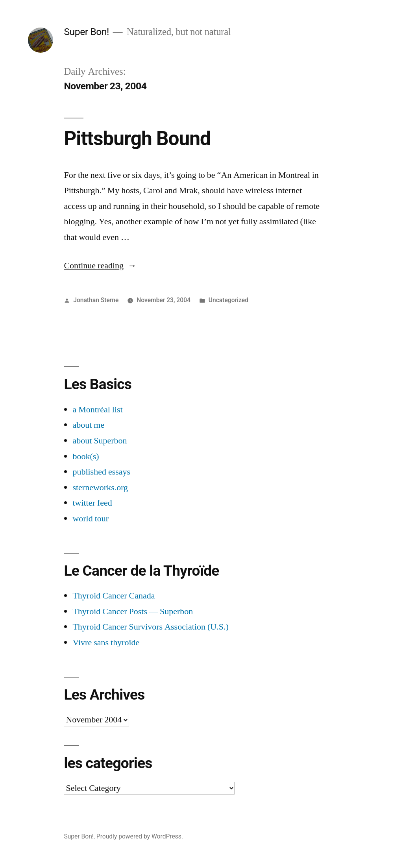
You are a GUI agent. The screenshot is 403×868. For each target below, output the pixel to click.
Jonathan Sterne (96, 300)
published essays (101, 472)
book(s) (86, 456)
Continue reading (100, 266)
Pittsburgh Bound (137, 139)
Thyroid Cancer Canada (114, 596)
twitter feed (92, 503)
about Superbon (100, 441)
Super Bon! (86, 32)
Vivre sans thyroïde (106, 643)
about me (88, 425)
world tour (91, 519)
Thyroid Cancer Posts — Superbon (133, 611)
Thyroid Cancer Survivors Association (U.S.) (150, 627)
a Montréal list (97, 410)
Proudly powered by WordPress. (140, 836)
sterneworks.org (100, 488)
